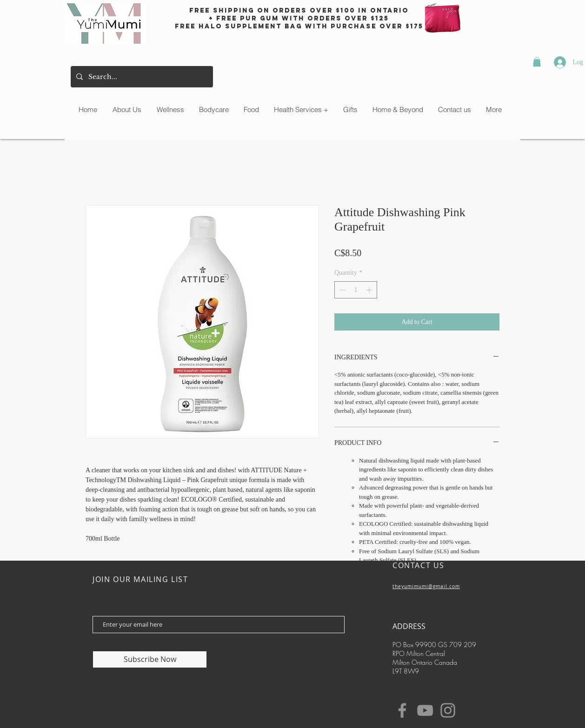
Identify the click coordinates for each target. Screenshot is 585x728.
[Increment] (370, 290)
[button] (537, 62)
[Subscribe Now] (150, 659)
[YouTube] (425, 710)
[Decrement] (342, 290)
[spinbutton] (356, 290)
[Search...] (141, 77)
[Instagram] (448, 710)
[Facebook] (402, 710)
